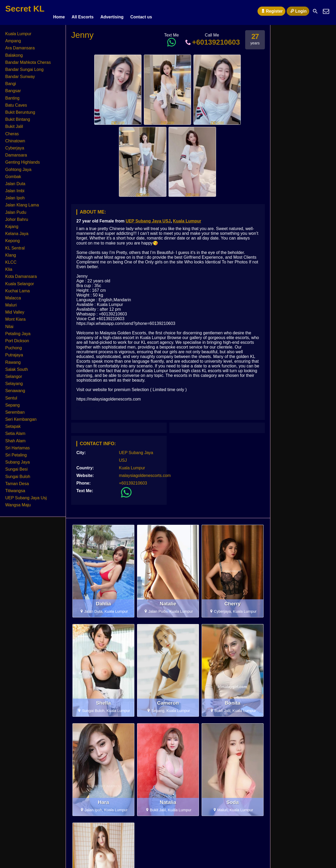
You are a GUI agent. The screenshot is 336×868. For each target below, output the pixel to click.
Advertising (112, 11)
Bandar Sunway (20, 74)
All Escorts (83, 11)
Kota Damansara (21, 274)
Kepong (12, 238)
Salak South (17, 367)
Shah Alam (15, 438)
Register (271, 11)
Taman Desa (17, 481)
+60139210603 (212, 40)
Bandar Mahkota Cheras (28, 60)
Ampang (13, 38)
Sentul (11, 396)
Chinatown (15, 139)
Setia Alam (15, 431)
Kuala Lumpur (187, 219)
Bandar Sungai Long (24, 67)
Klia (9, 267)
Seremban (15, 410)
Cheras (12, 131)
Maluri (11, 303)
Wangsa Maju (18, 503)
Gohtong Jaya (18, 167)
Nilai (9, 324)
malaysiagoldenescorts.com (145, 473)
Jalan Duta (15, 181)
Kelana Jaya (17, 231)
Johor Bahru (17, 217)
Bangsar (13, 89)
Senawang (15, 388)
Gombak (13, 174)
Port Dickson (17, 338)
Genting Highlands (23, 160)
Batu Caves (16, 103)
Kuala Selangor (20, 281)
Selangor (14, 374)
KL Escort (86, 406)
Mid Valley (15, 310)
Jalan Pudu (16, 210)
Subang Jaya (17, 460)
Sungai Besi (16, 467)
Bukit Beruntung (20, 110)
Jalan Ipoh (15, 196)
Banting (12, 96)
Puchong (14, 345)
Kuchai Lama (17, 289)
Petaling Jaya (18, 331)
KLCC (11, 260)
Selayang (14, 381)
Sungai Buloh (18, 474)
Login (298, 11)
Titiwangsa (15, 488)
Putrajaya (14, 353)
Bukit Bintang (18, 117)
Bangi (11, 81)
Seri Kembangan (21, 417)
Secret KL (25, 9)
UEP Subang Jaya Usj (26, 495)
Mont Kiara (15, 317)
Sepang (12, 403)
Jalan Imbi (15, 188)
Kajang (12, 224)
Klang (11, 253)
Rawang (13, 360)
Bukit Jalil (14, 124)
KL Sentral (15, 246)
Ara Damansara (20, 46)
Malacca (13, 296)
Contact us (141, 11)
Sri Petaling (16, 453)
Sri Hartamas (17, 446)
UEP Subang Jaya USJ (148, 219)
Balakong (14, 53)
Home (59, 11)
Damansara (16, 153)
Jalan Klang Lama (22, 203)
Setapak (13, 424)
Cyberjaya (15, 146)
